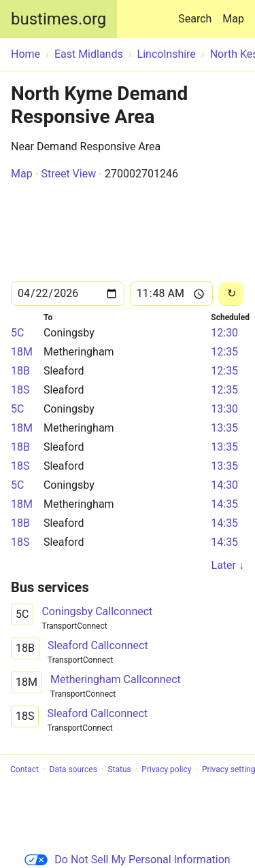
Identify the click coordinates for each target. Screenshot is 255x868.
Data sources (73, 769)
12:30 (224, 333)
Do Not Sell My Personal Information (127, 860)
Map (233, 19)
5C (17, 333)
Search (198, 13)
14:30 (224, 485)
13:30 (224, 409)
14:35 (224, 504)
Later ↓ (228, 565)
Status (119, 769)
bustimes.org (58, 19)
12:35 (224, 352)
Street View (68, 174)
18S (20, 390)
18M (22, 352)
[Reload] (231, 294)
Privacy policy (166, 769)
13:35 (224, 428)
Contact (24, 769)
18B (20, 371)
